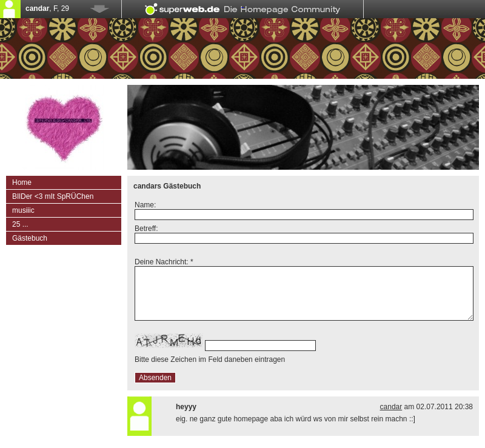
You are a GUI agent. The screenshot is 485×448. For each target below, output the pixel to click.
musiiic (23, 210)
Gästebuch (30, 238)
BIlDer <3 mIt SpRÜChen (53, 196)
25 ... (20, 224)
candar (391, 407)
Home (22, 182)
